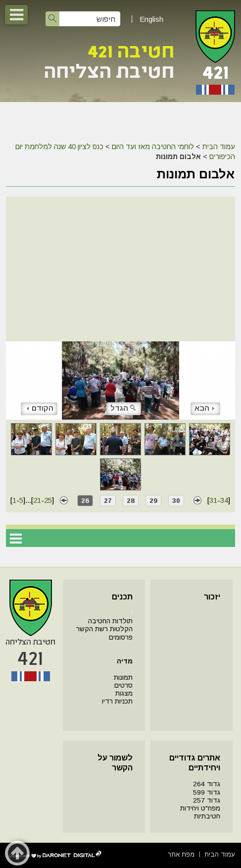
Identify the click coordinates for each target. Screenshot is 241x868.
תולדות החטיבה (110, 621)
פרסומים (121, 637)
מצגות (124, 693)
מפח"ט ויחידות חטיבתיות (200, 812)
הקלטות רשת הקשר (104, 629)
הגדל (124, 408)
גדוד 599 (207, 792)
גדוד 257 (207, 800)
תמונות (123, 678)
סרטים (123, 685)
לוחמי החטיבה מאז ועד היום (153, 147)
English (151, 19)
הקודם (40, 408)
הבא (204, 408)
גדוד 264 (207, 784)
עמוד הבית (219, 147)
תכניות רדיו (117, 701)
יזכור (212, 597)
